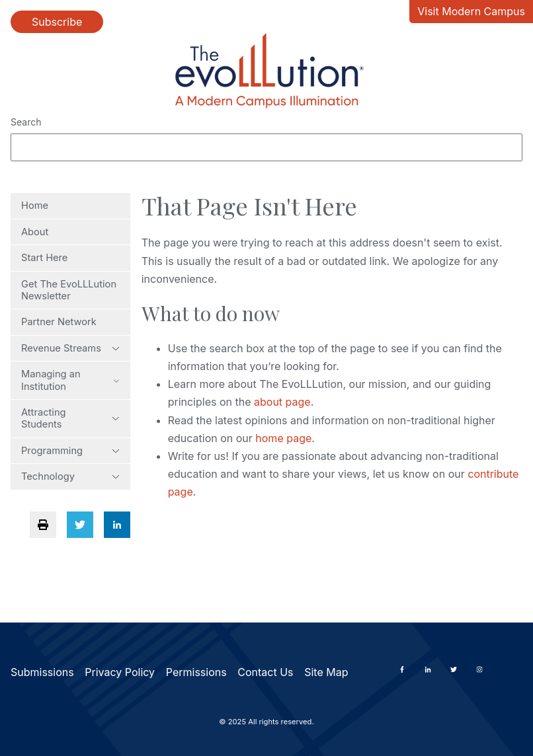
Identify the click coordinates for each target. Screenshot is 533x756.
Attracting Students (70, 418)
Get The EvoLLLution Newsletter (69, 290)
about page (282, 402)
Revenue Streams (70, 348)
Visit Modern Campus (471, 11)
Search (26, 122)
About (35, 232)
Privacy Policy (120, 672)
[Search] (266, 147)
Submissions (42, 672)
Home (35, 206)
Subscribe (57, 22)
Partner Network (59, 322)
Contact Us (265, 672)
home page (283, 438)
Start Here (44, 258)
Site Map (326, 672)
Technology (70, 476)
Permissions (196, 672)
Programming (70, 451)
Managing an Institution (70, 380)
